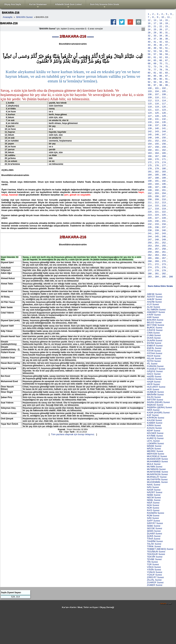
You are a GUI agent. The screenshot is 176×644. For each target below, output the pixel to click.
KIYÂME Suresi (155, 436)
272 (157, 264)
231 (164, 221)
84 (149, 76)
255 (164, 246)
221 (157, 212)
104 (157, 91)
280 (150, 274)
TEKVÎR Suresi (155, 557)
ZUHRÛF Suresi (155, 582)
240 (164, 230)
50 (161, 48)
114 (164, 100)
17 (155, 23)
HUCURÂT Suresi (156, 387)
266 (157, 258)
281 (157, 274)
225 (164, 215)
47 (166, 45)
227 (157, 218)
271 (150, 264)
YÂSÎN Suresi (154, 570)
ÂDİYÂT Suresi (155, 297)
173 (157, 162)
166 (150, 156)
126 (164, 113)
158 (157, 147)
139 (150, 128)
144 (164, 131)
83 (166, 73)
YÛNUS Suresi (155, 572)
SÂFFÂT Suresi (155, 523)
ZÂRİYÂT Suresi (155, 577)
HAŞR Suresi (154, 382)
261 (164, 252)
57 (155, 54)
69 (155, 63)
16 (149, 23)
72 (149, 67)
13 (155, 20)
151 (150, 141)
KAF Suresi (153, 415)
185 (157, 175)
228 (164, 218)
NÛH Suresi (153, 505)
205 (150, 196)
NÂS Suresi (153, 487)
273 (164, 264)
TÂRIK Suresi (154, 546)
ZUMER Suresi (155, 585)
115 (150, 104)
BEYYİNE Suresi (155, 325)
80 (149, 73)
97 (155, 85)
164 (157, 153)
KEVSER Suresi (155, 433)
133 (150, 122)
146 (157, 134)
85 (155, 76)
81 (155, 73)
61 (155, 57)
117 (164, 104)
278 (157, 270)
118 (150, 107)
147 (164, 134)
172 (150, 162)
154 (150, 144)
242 (157, 233)
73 (155, 67)
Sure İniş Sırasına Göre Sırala (104, 6)
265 (150, 258)
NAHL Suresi (154, 485)
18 (161, 23)
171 (164, 159)
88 (149, 79)
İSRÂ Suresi (153, 410)
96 (149, 85)
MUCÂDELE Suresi (157, 456)
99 (166, 85)
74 (161, 67)
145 (150, 134)
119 (157, 107)
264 (164, 255)
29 (155, 33)
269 (157, 261)
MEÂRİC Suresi (155, 451)
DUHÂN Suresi (155, 340)
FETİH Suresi (154, 361)
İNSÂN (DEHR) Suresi (158, 402)
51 (166, 48)
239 (157, 230)
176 (157, 165)
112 (150, 100)
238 (150, 230)
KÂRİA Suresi (154, 425)
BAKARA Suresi (24, 17)
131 (157, 119)
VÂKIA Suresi (154, 567)
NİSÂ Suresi (153, 503)
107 (157, 94)
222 (164, 212)
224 (157, 215)
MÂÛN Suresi (154, 449)
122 (157, 110)
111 (164, 97)
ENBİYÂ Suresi (155, 346)
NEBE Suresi (154, 495)
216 (164, 206)
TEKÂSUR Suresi (156, 554)
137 (157, 125)
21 (155, 26)
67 (166, 60)
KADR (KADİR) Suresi (158, 413)
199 (150, 190)
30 (161, 33)
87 (166, 76)
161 (157, 150)
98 (161, 85)
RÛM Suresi (153, 516)
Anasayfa (8, 17)
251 (157, 243)
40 (149, 42)
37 (155, 39)
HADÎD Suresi (154, 376)
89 (155, 79)
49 (155, 48)
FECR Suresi (154, 356)
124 (150, 113)
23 (166, 26)
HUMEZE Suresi (155, 392)
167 (157, 156)
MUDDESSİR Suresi (157, 459)
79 (166, 70)
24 (149, 29)
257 (157, 249)
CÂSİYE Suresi (155, 330)
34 (161, 36)
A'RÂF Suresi (154, 315)
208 (150, 199)
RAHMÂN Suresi (155, 513)
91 (166, 79)
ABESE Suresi (154, 294)
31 (166, 33)
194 (157, 184)
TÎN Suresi (152, 562)
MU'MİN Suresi (155, 467)
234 (164, 224)
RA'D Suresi (153, 510)
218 (157, 209)
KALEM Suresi (154, 420)
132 (164, 119)
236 (157, 227)
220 (150, 212)
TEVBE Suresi (154, 559)
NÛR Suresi (153, 508)
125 (157, 113)
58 (161, 54)
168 (164, 156)
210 (164, 199)
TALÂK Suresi (154, 544)
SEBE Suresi (154, 526)
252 (164, 243)
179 (157, 168)
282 (164, 274)
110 (157, 97)
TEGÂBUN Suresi (156, 552)
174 (164, 162)
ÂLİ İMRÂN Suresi (156, 310)
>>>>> (90, 37)
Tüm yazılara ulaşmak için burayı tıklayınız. (73, 434)
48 (149, 48)
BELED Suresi (154, 322)
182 (157, 172)
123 (164, 110)
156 (164, 144)
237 (164, 227)
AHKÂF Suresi (154, 299)
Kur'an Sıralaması (38, 6)
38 (161, 39)
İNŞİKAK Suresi (155, 405)
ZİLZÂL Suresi (154, 580)
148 (150, 138)
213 (164, 202)
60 (149, 57)
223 (150, 215)
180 (164, 168)
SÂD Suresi (153, 518)
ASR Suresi (153, 317)
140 (157, 128)
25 (155, 29)
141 (164, 128)
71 (166, 63)
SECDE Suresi (154, 528)
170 (157, 159)
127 (150, 116)
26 (161, 29)
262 (150, 255)
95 (166, 82)
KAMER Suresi (155, 423)
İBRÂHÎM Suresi (155, 395)
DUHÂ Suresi (154, 338)
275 (157, 267)
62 (161, 57)
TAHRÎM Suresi (155, 541)
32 (149, 36)
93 (155, 82)
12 (149, 20)
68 (149, 63)
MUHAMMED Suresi (157, 461)
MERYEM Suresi (156, 454)
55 (166, 51)
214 (150, 206)
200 (157, 190)
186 (164, 175)
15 (166, 20)
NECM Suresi (154, 498)
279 (164, 270)
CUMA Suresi (154, 335)
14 (161, 20)
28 (149, 33)
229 (150, 221)
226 (150, 218)
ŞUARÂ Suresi (154, 534)
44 (149, 45)
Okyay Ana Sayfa (12, 4)
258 (164, 249)
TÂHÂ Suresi (154, 539)
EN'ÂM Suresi (154, 343)
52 (149, 51)
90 (161, 79)
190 (150, 181)
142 (150, 131)
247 (150, 240)
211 (150, 202)
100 (150, 88)
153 (164, 141)
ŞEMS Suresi (154, 531)
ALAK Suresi (153, 307)
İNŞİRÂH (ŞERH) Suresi (159, 407)
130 (150, 119)
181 (150, 172)
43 (166, 42)
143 (157, 131)
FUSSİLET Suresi (156, 369)
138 (164, 125)
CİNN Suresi (153, 333)
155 (157, 144)
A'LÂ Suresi (153, 304)
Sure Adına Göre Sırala (160, 286)
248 (157, 240)
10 (163, 17)
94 (161, 82)
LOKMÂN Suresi (155, 443)
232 (150, 224)
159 (164, 147)
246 (164, 236)
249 (164, 240)
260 (157, 252)
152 (157, 141)
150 (164, 138)
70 (161, 63)
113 (157, 100)
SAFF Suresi (153, 521)
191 (157, 181)
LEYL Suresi (153, 441)
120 (164, 107)
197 (157, 187)
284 (157, 277)
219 (164, 209)
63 (166, 57)
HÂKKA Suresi (154, 379)
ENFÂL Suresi (154, 348)
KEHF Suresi (154, 431)
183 (164, 172)
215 (157, 206)
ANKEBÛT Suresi (156, 312)
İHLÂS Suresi (154, 397)
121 (150, 110)
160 (150, 150)
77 (155, 70)
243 (164, 233)
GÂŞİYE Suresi (155, 371)
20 (149, 26)
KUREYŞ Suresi (155, 438)
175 (150, 165)
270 (164, 261)
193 (150, 184)
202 (150, 193)
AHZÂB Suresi (154, 302)
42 (161, 42)
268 (150, 261)
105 (164, 91)
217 (150, 209)
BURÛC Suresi (155, 328)
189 (164, 178)
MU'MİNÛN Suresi (156, 469)
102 (164, 88)
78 (161, 70)
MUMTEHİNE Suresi (157, 472)
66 (161, 60)
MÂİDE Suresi (154, 446)
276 (164, 267)
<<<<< (55, 37)
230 (157, 221)
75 (166, 67)
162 (164, 150)
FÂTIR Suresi (154, 351)
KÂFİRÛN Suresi (156, 418)
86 (161, 76)
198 (164, 187)
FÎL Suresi (152, 364)
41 (155, 42)
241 (150, 233)
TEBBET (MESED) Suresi (160, 549)
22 (161, 26)
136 (150, 125)
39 (166, 39)
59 (166, 54)
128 (157, 116)
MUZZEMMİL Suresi (157, 482)
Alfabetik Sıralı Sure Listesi (68, 6)
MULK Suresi (154, 464)
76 (149, 70)
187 (150, 178)
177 (164, 165)
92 (149, 82)
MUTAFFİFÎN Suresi (157, 479)
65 (155, 60)
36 (149, 39)
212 (157, 202)
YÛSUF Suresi (154, 575)
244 (150, 236)
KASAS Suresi (154, 428)
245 (157, 236)
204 (164, 193)
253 (150, 246)
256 (150, 249)
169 (150, 159)
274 (150, 267)
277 (150, 270)
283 (150, 277)
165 (164, 153)
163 (150, 153)
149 (157, 138)
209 (157, 199)
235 (150, 227)
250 (150, 243)
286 (171, 277)
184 (150, 175)
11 (169, 17)
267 (164, 258)
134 (157, 122)
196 (150, 187)
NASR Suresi (154, 490)
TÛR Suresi (153, 564)
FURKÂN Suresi (155, 366)
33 (155, 36)
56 (149, 54)
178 (150, 168)
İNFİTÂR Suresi (155, 400)
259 (150, 252)
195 (164, 184)
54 (161, 51)
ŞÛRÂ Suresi (154, 536)
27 (166, 29)
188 (157, 178)
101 (157, 88)
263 (157, 255)
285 (164, 277)
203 (157, 193)
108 (164, 94)
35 (166, 36)
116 (157, 104)
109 (150, 97)
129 (164, 116)
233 (157, 224)
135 (164, 122)
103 (150, 91)
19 (166, 23)
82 (161, 73)
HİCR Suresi (153, 384)
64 (149, 60)
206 (157, 196)
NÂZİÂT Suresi (155, 492)
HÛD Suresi (153, 389)
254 (157, 246)
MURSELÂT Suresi (157, 477)
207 (164, 196)
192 (164, 181)
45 (155, 45)
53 (155, 51)
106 (150, 94)
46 (161, 45)
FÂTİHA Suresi (155, 353)
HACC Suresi (154, 374)
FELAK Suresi (154, 358)
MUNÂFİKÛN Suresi (157, 474)
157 (150, 147)
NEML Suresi (154, 500)
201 (164, 190)
